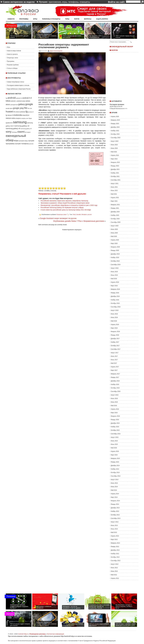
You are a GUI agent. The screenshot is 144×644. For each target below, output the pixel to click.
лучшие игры (23, 141)
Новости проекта (12, 54)
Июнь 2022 (114, 148)
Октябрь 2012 (115, 557)
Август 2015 (115, 437)
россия (31, 144)
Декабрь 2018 (115, 296)
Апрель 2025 (115, 117)
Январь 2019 (115, 293)
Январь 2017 (115, 377)
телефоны (73, 2)
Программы (24, 19)
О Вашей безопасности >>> (119, 109)
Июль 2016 (114, 399)
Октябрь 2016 (115, 388)
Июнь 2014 (114, 487)
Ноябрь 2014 (115, 469)
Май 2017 (114, 363)
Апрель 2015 (115, 451)
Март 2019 (114, 286)
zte (26, 132)
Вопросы (88, 19)
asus (8, 104)
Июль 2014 (114, 483)
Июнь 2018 (114, 317)
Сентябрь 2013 (116, 518)
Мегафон (84, 214)
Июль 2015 (114, 441)
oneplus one (25, 118)
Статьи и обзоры (12, 68)
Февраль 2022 (115, 162)
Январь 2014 (115, 504)
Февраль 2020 (115, 247)
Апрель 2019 (115, 282)
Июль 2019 (114, 272)
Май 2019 (114, 279)
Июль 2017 (114, 356)
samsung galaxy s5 (13, 128)
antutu (28, 101)
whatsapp (14, 132)
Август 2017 (115, 353)
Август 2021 (115, 184)
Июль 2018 (114, 314)
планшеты (85, 2)
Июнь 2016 (114, 402)
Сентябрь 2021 (116, 180)
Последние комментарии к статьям (18, 85)
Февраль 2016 (115, 416)
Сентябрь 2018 (116, 307)
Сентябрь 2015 (116, 434)
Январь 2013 (115, 547)
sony (9, 132)
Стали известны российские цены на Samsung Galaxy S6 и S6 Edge (66, 210)
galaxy (22, 104)
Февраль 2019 (115, 289)
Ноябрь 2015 (115, 427)
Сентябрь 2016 (116, 391)
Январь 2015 (115, 462)
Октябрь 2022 (115, 134)
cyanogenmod (14, 105)
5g (7, 98)
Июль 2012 (114, 568)
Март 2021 (114, 201)
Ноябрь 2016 (115, 384)
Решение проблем (13, 65)
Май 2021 (114, 194)
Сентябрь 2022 (116, 138)
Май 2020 (114, 236)
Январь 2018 (115, 335)
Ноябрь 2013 (115, 511)
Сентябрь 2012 (116, 561)
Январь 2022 (115, 166)
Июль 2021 (114, 187)
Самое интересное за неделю (19, 2)
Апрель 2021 (115, 198)
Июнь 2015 (114, 444)
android (12, 98)
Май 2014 (114, 490)
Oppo (30, 118)
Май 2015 (114, 448)
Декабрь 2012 (115, 550)
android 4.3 (19, 98)
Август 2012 (115, 564)
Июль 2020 (114, 229)
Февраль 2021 (115, 205)
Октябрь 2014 (115, 473)
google (29, 104)
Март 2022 (114, 159)
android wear (21, 101)
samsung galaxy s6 (26, 129)
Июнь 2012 (114, 571)
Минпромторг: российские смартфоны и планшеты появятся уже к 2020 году (69, 205)
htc (26, 108)
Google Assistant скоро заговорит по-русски (58, 218)
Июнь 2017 (114, 360)
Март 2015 (114, 455)
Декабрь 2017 (115, 339)
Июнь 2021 (114, 191)
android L (13, 101)
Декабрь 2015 (115, 423)
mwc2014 (26, 115)
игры (65, 2)
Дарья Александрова (56, 51)
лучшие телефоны (22, 144)
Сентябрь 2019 (116, 265)
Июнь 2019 (114, 275)
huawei (9, 112)
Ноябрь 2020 (115, 215)
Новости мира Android (14, 51)
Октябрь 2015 (115, 430)
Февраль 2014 (115, 501)
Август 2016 (115, 395)
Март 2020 (114, 243)
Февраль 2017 (115, 374)
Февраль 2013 (115, 543)
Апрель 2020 (115, 240)
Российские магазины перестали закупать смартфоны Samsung (64, 201)
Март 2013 (114, 540)
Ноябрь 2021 (115, 173)
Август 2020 (115, 226)
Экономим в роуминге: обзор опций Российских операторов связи (65, 203)
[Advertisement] (58, 170)
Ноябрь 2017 (115, 342)
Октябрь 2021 (115, 176)
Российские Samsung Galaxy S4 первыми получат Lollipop (62, 208)
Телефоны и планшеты (51, 19)
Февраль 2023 (115, 120)
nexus (8, 118)
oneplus (18, 118)
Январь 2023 (115, 124)
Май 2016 (114, 406)
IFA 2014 (16, 112)
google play (18, 108)
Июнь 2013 (114, 529)
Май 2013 (114, 532)
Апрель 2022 (115, 155)
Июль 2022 (114, 145)
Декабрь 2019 (115, 254)
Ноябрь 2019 (115, 258)
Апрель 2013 (115, 536)
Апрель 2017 (115, 367)
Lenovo (22, 112)
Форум (77, 19)
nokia (13, 118)
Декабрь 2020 (115, 212)
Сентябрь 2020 (116, 222)
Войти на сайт (116, 2)
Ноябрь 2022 (115, 131)
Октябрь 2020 (115, 219)
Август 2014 (115, 480)
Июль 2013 (114, 525)
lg (27, 112)
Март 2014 (114, 497)
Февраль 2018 (115, 332)
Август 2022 (115, 141)
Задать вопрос (102, 19)
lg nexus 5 (9, 115)
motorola (18, 115)
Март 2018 (114, 328)
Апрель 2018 (115, 325)
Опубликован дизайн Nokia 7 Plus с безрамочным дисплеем (79, 221)
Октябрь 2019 (115, 261)
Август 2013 (115, 522)
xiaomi (21, 132)
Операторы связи (13, 58)
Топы (67, 19)
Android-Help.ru (23, 634)
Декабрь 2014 (115, 465)
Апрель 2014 (115, 494)
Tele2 (74, 214)
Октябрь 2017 (115, 346)
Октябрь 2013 (115, 515)
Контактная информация (56, 634)
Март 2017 (114, 370)
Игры (35, 19)
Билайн (79, 214)
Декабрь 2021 (115, 169)
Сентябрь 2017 (116, 349)
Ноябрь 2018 (115, 300)
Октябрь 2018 (115, 303)
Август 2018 (115, 310)
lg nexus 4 (31, 112)
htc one (30, 108)
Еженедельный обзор (122, 47)
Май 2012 (114, 575)
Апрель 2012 (115, 578)
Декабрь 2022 (115, 127)
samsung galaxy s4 (22, 126)
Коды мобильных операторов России (19, 89)
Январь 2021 (115, 208)
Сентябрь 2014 (116, 476)
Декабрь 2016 (115, 381)
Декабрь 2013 (115, 508)
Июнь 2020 (114, 233)
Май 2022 (114, 152)
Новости (11, 19)
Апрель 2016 (115, 409)
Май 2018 (114, 321)
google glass (9, 108)
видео (29, 132)
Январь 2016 (115, 420)
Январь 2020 (115, 250)
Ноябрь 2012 (115, 554)
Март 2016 (114, 413)
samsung (20, 122)
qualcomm (9, 123)
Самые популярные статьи (15, 82)
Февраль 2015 (115, 458)
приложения (55, 2)
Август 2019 (115, 268)
